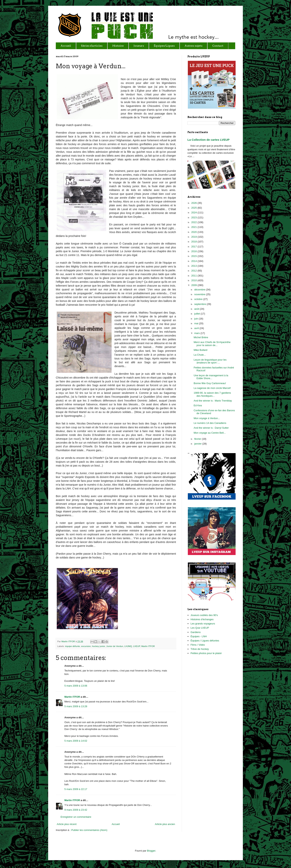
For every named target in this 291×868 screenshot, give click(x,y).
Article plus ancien (165, 824)
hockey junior (98, 646)
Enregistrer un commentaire (76, 817)
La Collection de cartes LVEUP (208, 140)
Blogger (151, 851)
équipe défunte (73, 646)
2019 (194, 237)
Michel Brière (201, 337)
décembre (200, 290)
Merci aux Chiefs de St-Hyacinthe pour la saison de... (212, 344)
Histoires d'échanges (202, 619)
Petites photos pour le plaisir (206, 653)
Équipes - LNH (199, 636)
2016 (194, 251)
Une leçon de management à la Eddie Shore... (211, 377)
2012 (194, 271)
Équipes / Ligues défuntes (205, 641)
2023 (194, 217)
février (198, 439)
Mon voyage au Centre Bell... (210, 433)
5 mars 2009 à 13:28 (76, 706)
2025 (194, 208)
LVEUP (137, 646)
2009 (194, 285)
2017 (194, 247)
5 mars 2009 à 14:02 (76, 741)
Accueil (116, 824)
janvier (198, 444)
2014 (194, 261)
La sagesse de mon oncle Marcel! (212, 388)
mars (197, 333)
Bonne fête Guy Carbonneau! (210, 383)
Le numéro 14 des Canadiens (210, 423)
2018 (194, 242)
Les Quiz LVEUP (200, 628)
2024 (194, 213)
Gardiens (196, 632)
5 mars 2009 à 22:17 (76, 789)
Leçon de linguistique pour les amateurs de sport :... (210, 361)
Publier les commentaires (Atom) (89, 830)
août (197, 309)
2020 (194, 232)
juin (197, 319)
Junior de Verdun (115, 646)
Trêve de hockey (200, 649)
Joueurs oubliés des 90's (204, 615)
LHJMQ (128, 646)
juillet (197, 314)
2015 (194, 256)
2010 (194, 280)
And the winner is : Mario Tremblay (213, 401)
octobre (199, 299)
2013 (194, 266)
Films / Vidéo (198, 645)
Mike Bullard (200, 350)
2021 (194, 227)
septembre (201, 304)
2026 (194, 203)
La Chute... (200, 355)
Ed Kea (198, 405)
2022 (194, 222)
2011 (194, 276)
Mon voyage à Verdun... (207, 418)
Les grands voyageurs (203, 624)
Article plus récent (67, 824)
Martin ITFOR (68, 641)
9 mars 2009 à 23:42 (76, 810)
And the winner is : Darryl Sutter (211, 428)
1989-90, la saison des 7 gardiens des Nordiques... (212, 394)
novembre (200, 294)
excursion (86, 646)
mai (197, 323)
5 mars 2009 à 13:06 (76, 686)
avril (197, 328)
